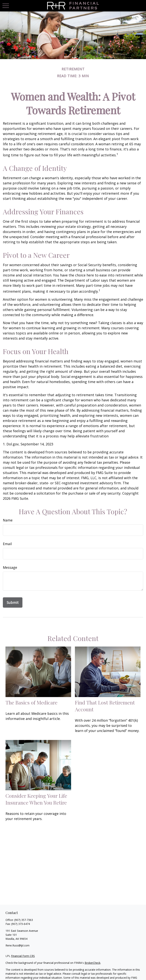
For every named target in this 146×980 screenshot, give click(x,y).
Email (7, 544)
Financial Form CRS (23, 956)
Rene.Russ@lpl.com (17, 945)
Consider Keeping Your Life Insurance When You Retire (36, 799)
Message (10, 567)
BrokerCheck (92, 963)
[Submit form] (13, 602)
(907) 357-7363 (24, 920)
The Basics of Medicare (31, 702)
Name (8, 520)
